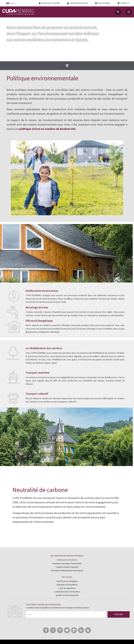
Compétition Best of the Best (67, 592)
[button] (67, 66)
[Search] (118, 12)
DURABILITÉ (125, 3)
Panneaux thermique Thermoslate (67, 563)
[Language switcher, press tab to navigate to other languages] (13, 3)
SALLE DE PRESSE (104, 3)
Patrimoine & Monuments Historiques (67, 570)
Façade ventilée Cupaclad (67, 567)
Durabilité (16, 20)
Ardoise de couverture (67, 560)
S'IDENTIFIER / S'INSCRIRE (51, 3)
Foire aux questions (67, 588)
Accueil (6, 20)
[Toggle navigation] (129, 12)
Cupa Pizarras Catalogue (67, 581)
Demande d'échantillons (67, 585)
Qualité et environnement (67, 595)
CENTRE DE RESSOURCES (79, 3)
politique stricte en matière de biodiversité (47, 129)
